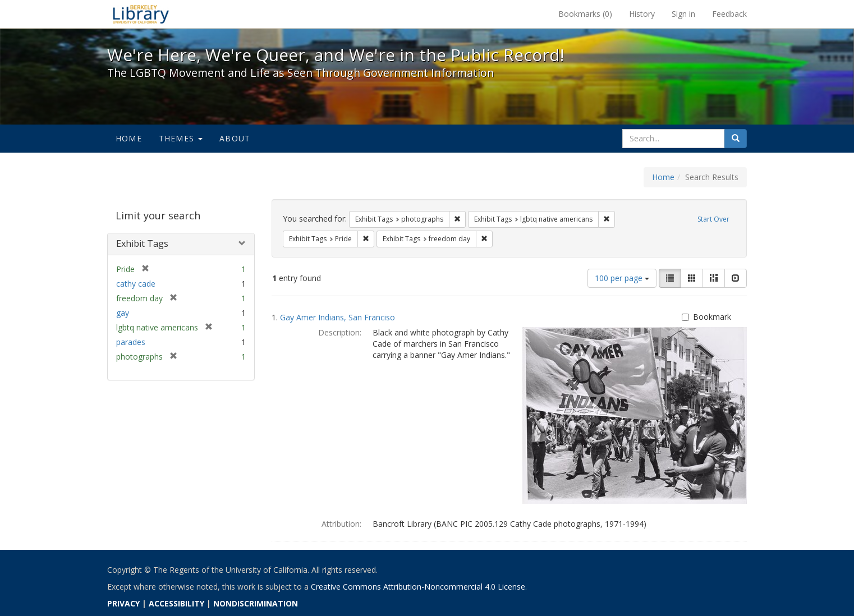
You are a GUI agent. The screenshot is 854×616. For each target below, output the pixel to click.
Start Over (713, 219)
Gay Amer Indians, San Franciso (338, 317)
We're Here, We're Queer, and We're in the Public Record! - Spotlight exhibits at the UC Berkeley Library (141, 14)
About (235, 138)
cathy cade (136, 284)
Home (129, 138)
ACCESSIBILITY (176, 603)
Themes (181, 138)
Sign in (683, 14)
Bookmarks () (585, 14)
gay (123, 313)
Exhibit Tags (142, 243)
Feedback (729, 14)
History (642, 14)
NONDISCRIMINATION (256, 603)
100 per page (622, 278)
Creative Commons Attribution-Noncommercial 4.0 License (418, 587)
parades (131, 342)
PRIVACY (123, 603)
